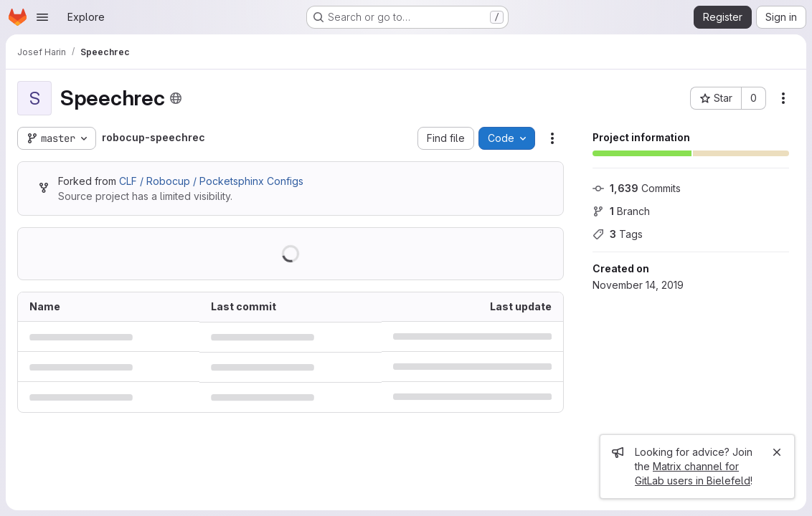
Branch (621, 211)
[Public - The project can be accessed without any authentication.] (176, 98)
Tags (618, 234)
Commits (637, 188)
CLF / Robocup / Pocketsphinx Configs (211, 181)
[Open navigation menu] (42, 17)
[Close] (777, 452)
